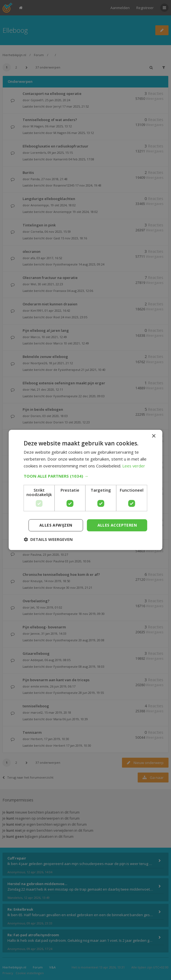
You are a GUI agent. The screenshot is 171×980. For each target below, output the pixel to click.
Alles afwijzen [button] (56, 525)
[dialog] (85, 490)
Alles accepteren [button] (117, 525)
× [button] (154, 436)
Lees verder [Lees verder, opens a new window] (134, 466)
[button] (85, 476)
